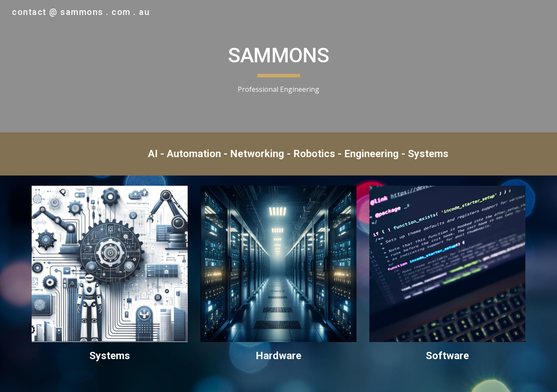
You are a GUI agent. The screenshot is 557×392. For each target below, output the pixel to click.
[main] (278, 66)
